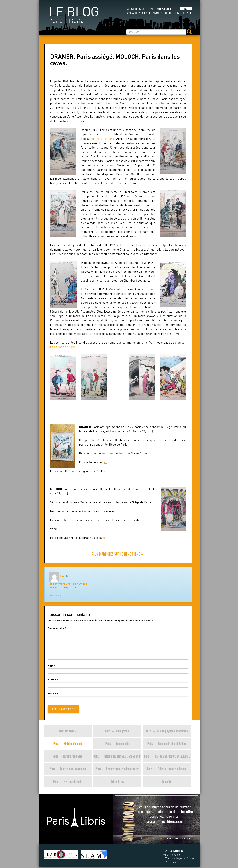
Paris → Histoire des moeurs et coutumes (167, 756)
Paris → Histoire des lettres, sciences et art (117, 756)
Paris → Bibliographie (117, 731)
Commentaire (57, 628)
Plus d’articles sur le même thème (118, 554)
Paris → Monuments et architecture (167, 744)
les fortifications (103, 139)
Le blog (74, 16)
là (104, 471)
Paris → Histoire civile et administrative (117, 769)
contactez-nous (153, 839)
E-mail (52, 679)
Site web (53, 693)
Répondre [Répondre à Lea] (55, 595)
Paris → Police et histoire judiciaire (167, 769)
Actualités (167, 781)
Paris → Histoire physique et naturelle (167, 731)
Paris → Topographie (117, 744)
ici (106, 462)
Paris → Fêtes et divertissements (68, 769)
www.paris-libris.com (165, 822)
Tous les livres (68, 731)
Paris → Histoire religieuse (68, 756)
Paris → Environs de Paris (68, 781)
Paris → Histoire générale (68, 744)
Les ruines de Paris (63, 347)
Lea (62, 576)
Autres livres (117, 781)
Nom (51, 665)
